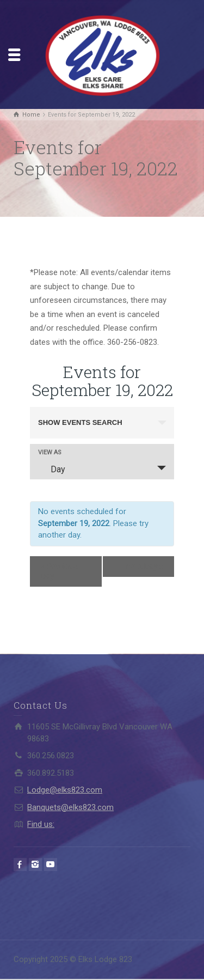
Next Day (144, 567)
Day (51, 469)
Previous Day (59, 571)
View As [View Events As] (50, 452)
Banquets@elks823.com (70, 807)
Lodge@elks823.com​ (65, 790)
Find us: (41, 824)
